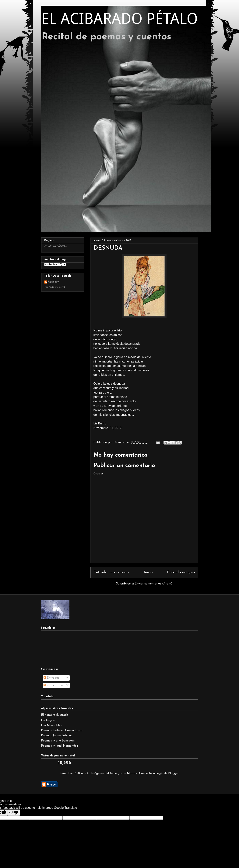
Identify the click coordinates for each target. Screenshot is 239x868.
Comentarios (54, 685)
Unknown (54, 282)
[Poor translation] (14, 813)
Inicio (148, 572)
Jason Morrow (128, 773)
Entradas (51, 678)
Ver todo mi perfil (55, 287)
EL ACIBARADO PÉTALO (119, 19)
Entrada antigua (181, 572)
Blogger (173, 773)
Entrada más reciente (111, 572)
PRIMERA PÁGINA (56, 246)
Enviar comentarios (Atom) (154, 584)
